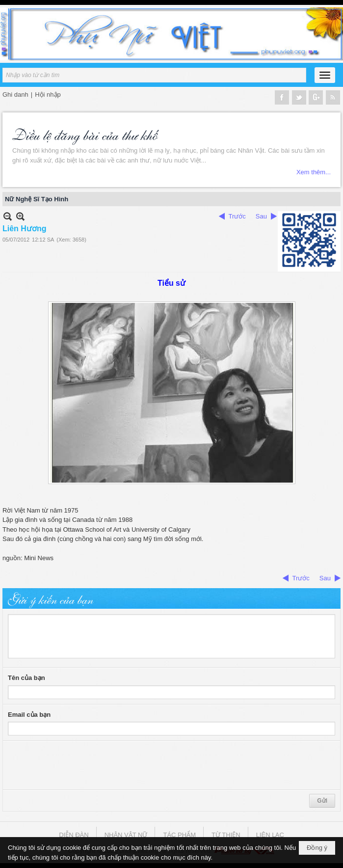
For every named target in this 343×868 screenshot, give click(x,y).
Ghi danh (15, 95)
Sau (261, 216)
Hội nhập (48, 95)
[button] (325, 75)
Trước (237, 216)
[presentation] (82, 765)
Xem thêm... (314, 172)
